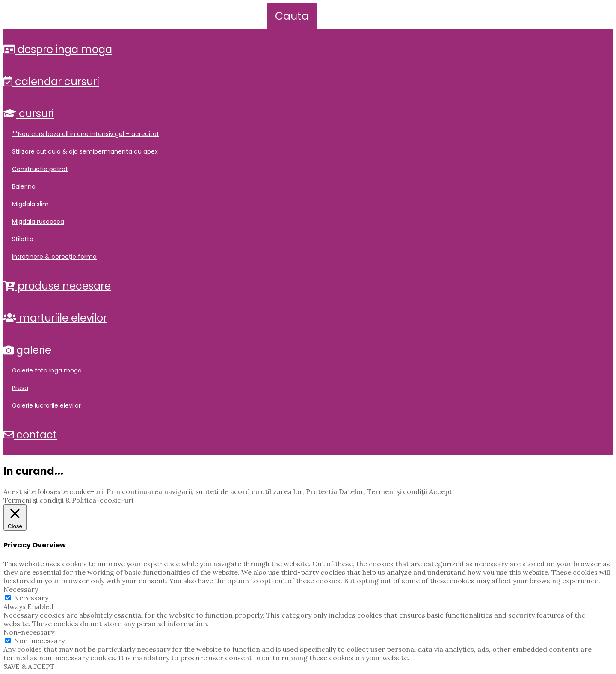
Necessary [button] (21, 589)
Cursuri (29, 114)
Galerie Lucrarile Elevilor (46, 405)
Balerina (24, 186)
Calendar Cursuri (51, 81)
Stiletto (23, 239)
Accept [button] (441, 491)
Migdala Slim (30, 204)
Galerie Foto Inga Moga (47, 370)
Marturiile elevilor (55, 318)
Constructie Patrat (40, 169)
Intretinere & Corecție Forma (54, 257)
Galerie (27, 350)
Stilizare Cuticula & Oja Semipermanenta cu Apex (85, 151)
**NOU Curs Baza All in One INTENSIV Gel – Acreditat (86, 134)
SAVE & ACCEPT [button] (29, 666)
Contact (30, 435)
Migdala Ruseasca (38, 222)
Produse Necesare (57, 286)
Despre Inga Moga (58, 49)
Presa (20, 388)
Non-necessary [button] (29, 632)
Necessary (31, 598)
